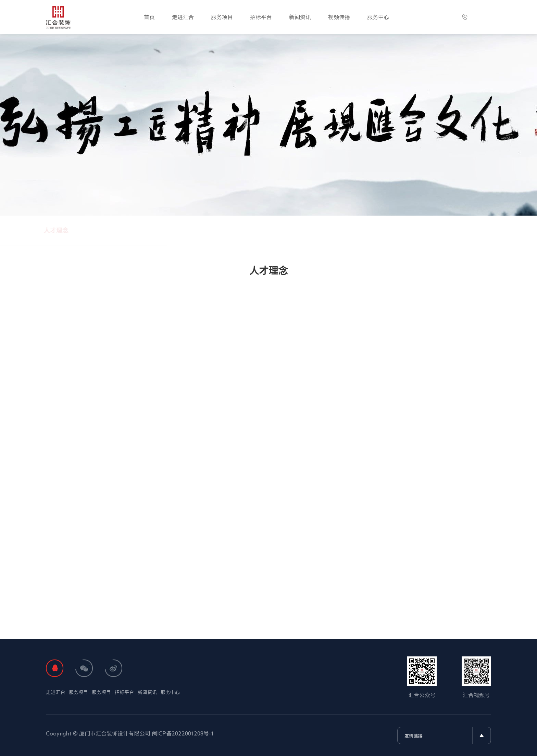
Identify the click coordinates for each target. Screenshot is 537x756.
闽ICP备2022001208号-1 (183, 733)
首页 (149, 17)
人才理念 (157, 230)
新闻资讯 (300, 17)
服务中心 (378, 17)
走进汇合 (183, 17)
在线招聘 (380, 230)
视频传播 (339, 17)
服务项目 (222, 17)
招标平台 (261, 17)
